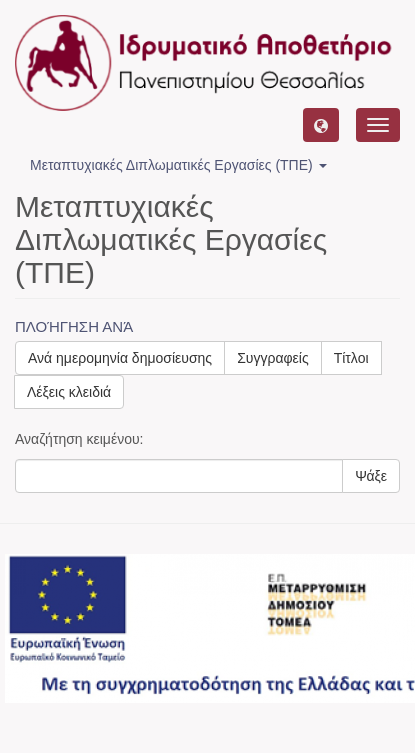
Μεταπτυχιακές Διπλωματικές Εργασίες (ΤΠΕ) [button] (178, 165)
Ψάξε (371, 476)
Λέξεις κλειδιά (69, 392)
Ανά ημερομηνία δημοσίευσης (120, 358)
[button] (321, 125)
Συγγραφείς (273, 358)
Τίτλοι (351, 358)
